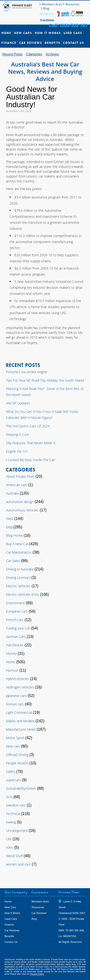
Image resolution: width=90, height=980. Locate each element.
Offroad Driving (17, 755)
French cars (15, 620)
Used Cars (73, 33)
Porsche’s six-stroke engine (27, 372)
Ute (9, 839)
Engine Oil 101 (17, 451)
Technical (13, 814)
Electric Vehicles (18, 586)
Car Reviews (31, 43)
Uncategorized (17, 831)
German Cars (16, 637)
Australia (12, 493)
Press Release (47, 20)
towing (11, 822)
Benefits (53, 43)
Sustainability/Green (21, 788)
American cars (17, 485)
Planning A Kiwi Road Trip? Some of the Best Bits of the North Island (45, 392)
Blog (46, 8)
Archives (52, 54)
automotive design (20, 502)
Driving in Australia (20, 569)
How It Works (48, 33)
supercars (13, 780)
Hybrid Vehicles (18, 679)
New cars (13, 746)
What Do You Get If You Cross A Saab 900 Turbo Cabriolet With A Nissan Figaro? (42, 415)
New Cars (23, 33)
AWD (10, 519)
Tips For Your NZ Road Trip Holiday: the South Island (45, 380)
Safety (11, 771)
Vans (10, 847)
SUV (9, 797)
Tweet (64, 949)
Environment (15, 603)
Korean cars (15, 704)
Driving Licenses (18, 578)
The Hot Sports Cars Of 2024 (28, 426)
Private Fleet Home (18, 6)
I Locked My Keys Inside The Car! (31, 460)
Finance (9, 43)
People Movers (17, 763)
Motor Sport (15, 738)
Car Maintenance (19, 552)
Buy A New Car (17, 544)
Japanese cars (16, 696)
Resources (72, 4)
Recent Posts (12, 54)
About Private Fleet (20, 476)
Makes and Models (20, 721)
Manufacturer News (21, 729)
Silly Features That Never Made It (31, 443)
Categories (34, 54)
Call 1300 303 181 (68, 25)
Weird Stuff (14, 856)
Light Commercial (19, 712)
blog (9, 527)
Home (6, 33)
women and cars (18, 864)
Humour (12, 670)
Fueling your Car (18, 628)
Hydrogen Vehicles (20, 687)
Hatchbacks (15, 645)
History (11, 653)
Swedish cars (16, 805)
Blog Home (14, 535)
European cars (17, 611)
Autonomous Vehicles (22, 510)
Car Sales (13, 561)
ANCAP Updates (18, 403)
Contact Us (74, 43)
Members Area (52, 4)
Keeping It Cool (17, 434)
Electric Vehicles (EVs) (22, 594)
